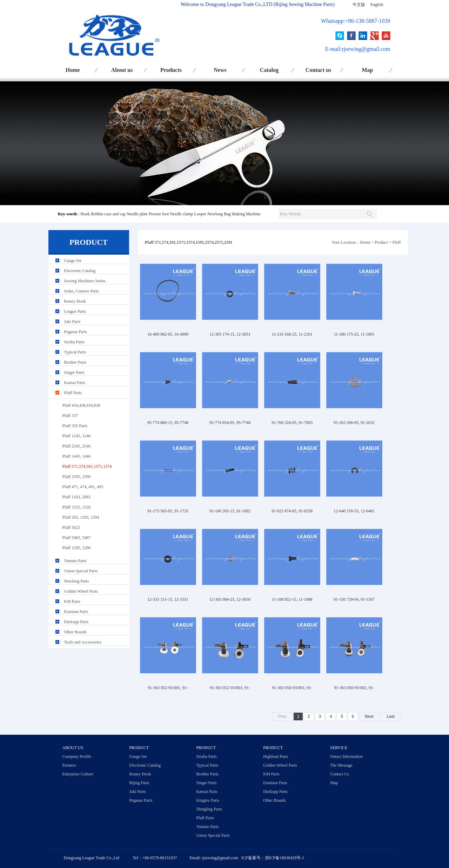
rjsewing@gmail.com (366, 49)
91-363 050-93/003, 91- (292, 688)
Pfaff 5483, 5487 (77, 538)
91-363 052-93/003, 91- (230, 688)
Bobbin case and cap (108, 214)
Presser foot (159, 214)
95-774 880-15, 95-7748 (168, 423)
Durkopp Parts (76, 622)
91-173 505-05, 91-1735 (168, 511)
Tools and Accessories (83, 642)
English (377, 5)
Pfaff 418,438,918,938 (81, 405)
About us (122, 70)
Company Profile (77, 756)
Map (368, 70)
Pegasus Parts (76, 332)
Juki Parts (72, 322)
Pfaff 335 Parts (75, 426)
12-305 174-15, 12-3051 (230, 334)
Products (171, 70)
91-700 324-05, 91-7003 (292, 423)
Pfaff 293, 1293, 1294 (81, 517)
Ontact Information (346, 756)
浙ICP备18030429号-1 (285, 858)
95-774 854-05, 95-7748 (230, 423)
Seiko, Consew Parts (82, 291)
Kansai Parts (75, 383)
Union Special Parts (81, 571)
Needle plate (137, 214)
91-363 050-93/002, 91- (354, 688)
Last (391, 716)
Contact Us (340, 774)
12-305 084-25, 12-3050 (230, 599)
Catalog (269, 70)
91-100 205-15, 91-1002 (230, 511)
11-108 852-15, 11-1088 (292, 599)
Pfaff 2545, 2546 (77, 446)
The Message (341, 765)
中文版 (359, 5)
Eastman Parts (76, 612)
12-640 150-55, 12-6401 (354, 511)
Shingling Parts (209, 809)
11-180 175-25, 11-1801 (354, 334)
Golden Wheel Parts (81, 591)
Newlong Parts (77, 581)
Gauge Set (73, 261)
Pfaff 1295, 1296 (77, 548)
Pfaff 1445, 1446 (77, 456)
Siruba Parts (74, 342)
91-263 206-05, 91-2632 (354, 423)
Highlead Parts (276, 756)
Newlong (215, 214)
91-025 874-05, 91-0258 (292, 511)
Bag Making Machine (242, 214)
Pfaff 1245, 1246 (77, 436)
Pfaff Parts (73, 393)
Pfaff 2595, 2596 (77, 477)
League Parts (75, 311)
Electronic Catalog (80, 271)
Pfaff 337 (70, 416)
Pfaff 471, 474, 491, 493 (83, 487)
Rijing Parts (139, 783)
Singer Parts (74, 372)
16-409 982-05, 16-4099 (168, 334)
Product (381, 242)
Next (369, 716)
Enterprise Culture (78, 774)
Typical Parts (75, 352)
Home (73, 70)
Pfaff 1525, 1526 (77, 507)
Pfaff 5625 (71, 527)
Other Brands (75, 632)
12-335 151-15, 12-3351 (168, 599)
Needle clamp (181, 214)
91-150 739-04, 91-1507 (354, 599)
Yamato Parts (75, 561)
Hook (85, 214)
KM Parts (72, 601)
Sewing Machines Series (85, 281)
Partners (69, 765)
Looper (200, 214)
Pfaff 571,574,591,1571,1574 (87, 466)
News (220, 70)
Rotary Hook (75, 301)
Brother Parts (75, 362)
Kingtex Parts (208, 800)
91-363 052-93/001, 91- (168, 688)
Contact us (318, 70)
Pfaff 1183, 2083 (76, 497)
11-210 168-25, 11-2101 (292, 334)
